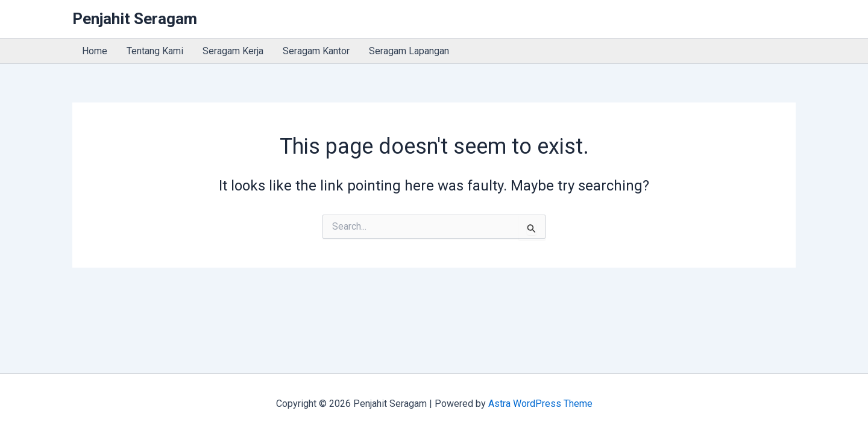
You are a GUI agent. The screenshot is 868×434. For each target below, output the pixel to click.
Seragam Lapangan (409, 51)
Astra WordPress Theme (540, 404)
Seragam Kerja (233, 51)
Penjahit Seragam (135, 19)
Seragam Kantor (316, 51)
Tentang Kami (155, 51)
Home (95, 51)
